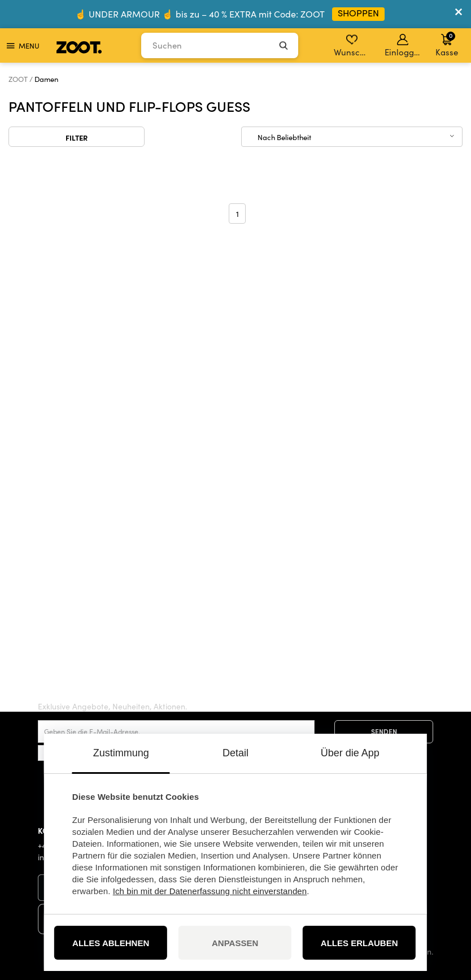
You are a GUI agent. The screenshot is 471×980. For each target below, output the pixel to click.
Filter (77, 137)
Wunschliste (353, 46)
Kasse (447, 44)
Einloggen (404, 46)
